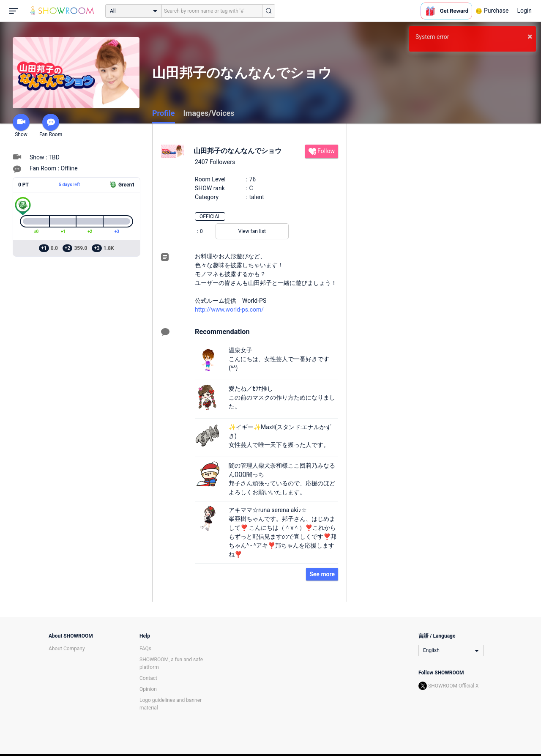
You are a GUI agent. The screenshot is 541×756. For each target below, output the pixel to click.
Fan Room (51, 126)
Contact (148, 678)
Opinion (148, 689)
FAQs (145, 649)
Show (21, 126)
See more (322, 574)
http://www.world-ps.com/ (229, 310)
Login (524, 11)
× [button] (530, 36)
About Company (67, 649)
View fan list (252, 231)
